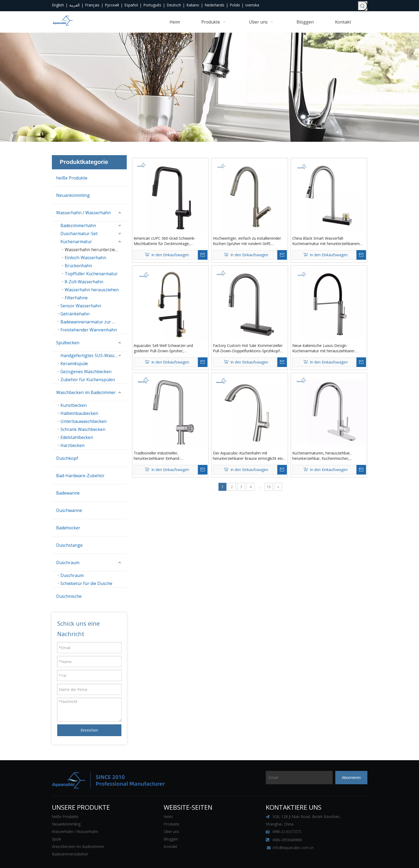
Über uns (171, 817)
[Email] (287, 763)
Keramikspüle (74, 364)
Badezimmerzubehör (70, 839)
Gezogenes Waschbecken (86, 372)
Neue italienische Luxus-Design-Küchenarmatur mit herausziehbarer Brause (323, 348)
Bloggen (171, 824)
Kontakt (170, 832)
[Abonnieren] (351, 763)
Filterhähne (76, 298)
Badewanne (68, 493)
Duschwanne (69, 510)
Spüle (57, 824)
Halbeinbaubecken (79, 413)
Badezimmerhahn (78, 225)
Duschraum (68, 563)
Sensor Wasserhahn (81, 306)
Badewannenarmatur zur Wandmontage (94, 322)
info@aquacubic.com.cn (293, 833)
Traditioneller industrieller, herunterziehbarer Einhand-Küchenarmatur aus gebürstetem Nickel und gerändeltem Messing (168, 456)
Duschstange (69, 545)
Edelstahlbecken (77, 437)
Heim (168, 802)
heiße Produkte (72, 178)
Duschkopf (67, 458)
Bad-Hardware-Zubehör (80, 476)
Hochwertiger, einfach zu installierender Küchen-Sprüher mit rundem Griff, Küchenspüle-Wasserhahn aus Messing (247, 241)
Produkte (172, 809)
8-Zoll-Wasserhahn (84, 282)
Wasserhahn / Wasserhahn (83, 213)
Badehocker (68, 528)
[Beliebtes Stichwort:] (363, 6)
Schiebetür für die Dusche (86, 583)
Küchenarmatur (76, 242)
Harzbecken (72, 445)
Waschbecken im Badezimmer (86, 392)
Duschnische (69, 596)
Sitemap (258, 857)
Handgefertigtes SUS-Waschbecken (94, 355)
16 (269, 487)
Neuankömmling (73, 195)
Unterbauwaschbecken (84, 421)
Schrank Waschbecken (83, 429)
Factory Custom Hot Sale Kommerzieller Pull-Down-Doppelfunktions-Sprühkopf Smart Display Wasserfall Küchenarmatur (248, 348)
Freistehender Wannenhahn (89, 330)
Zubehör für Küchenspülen (88, 380)
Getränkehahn (75, 314)
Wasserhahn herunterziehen (94, 250)
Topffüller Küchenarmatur (91, 274)
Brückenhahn (78, 266)
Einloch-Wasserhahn (85, 258)
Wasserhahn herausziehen (92, 290)
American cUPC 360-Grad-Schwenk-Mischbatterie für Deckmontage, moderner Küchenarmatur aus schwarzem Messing (170, 241)
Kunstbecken (74, 405)
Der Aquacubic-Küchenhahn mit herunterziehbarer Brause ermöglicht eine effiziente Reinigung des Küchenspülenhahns (249, 456)
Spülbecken (68, 343)
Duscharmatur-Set (79, 234)
